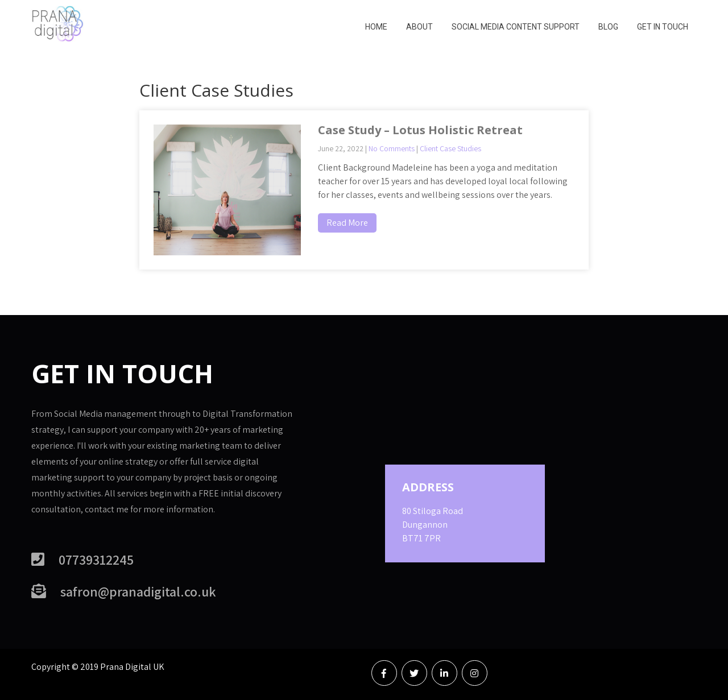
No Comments (392, 148)
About (419, 27)
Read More (347, 223)
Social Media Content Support (516, 27)
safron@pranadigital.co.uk (138, 591)
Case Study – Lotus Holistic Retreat (420, 130)
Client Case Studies (450, 148)
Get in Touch (663, 27)
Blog (608, 27)
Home (376, 27)
